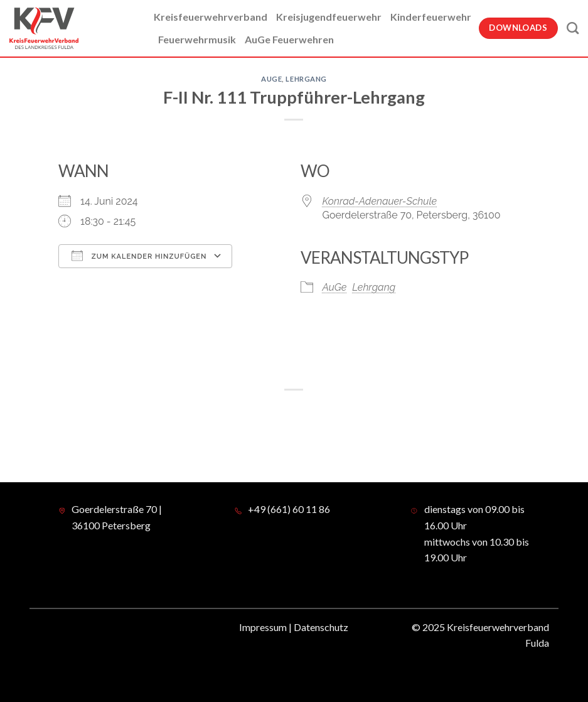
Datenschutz (321, 627)
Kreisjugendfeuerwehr (329, 17)
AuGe (271, 79)
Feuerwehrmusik (197, 39)
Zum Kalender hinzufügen (139, 256)
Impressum (263, 627)
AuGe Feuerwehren (289, 39)
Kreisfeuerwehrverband (211, 17)
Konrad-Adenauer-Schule (380, 201)
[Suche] (573, 28)
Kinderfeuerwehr (431, 17)
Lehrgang (306, 79)
